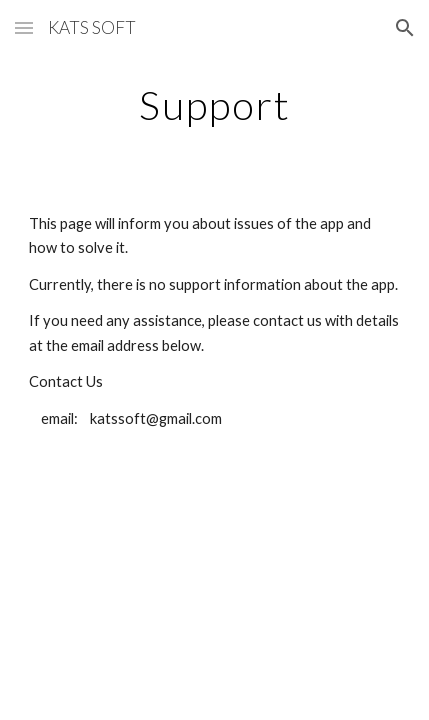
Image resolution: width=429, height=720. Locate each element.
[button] (24, 27)
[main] (215, 105)
